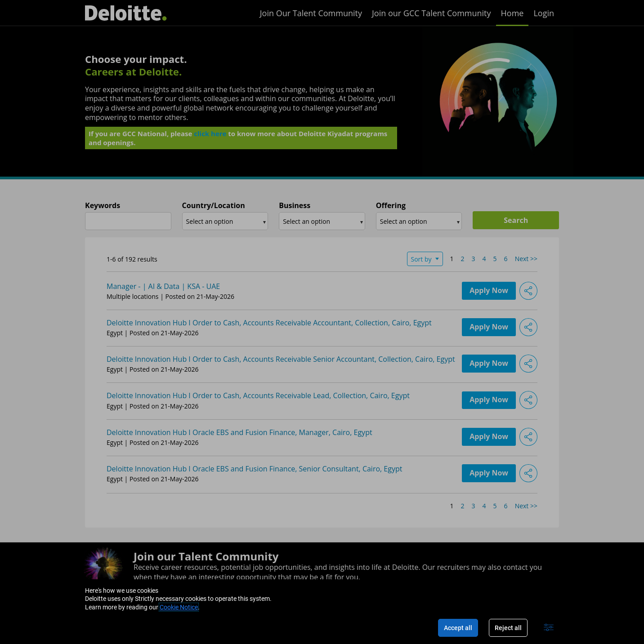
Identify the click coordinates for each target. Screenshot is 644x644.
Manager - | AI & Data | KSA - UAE (163, 286)
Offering (391, 206)
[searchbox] (222, 221)
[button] (528, 291)
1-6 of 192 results (132, 259)
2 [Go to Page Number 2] (463, 259)
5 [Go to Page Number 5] (495, 259)
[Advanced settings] (549, 628)
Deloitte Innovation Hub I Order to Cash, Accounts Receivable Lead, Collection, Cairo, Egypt (258, 395)
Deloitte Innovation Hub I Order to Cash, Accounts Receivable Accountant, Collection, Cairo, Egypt (269, 323)
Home (512, 13)
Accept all (458, 628)
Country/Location (214, 206)
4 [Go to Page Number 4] (484, 259)
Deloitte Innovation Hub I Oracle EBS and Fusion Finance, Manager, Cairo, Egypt (239, 432)
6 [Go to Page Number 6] (506, 259)
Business (295, 206)
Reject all (508, 628)
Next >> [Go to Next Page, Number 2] (526, 259)
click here (210, 136)
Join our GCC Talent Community (432, 13)
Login (544, 13)
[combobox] (128, 221)
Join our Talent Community (206, 556)
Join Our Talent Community (311, 13)
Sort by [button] (421, 259)
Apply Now (489, 291)
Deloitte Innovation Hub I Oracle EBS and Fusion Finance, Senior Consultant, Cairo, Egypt (254, 469)
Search (516, 220)
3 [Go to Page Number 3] (474, 259)
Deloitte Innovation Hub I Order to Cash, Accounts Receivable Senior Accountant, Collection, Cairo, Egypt (281, 359)
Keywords (103, 206)
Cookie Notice (179, 607)
